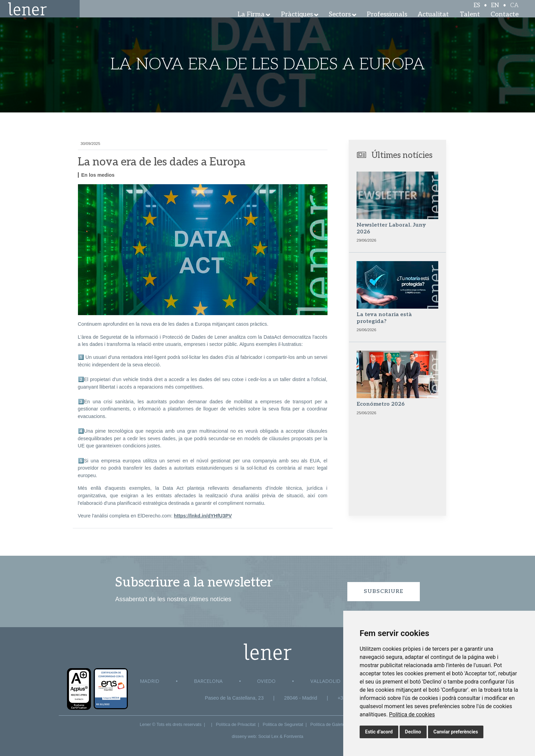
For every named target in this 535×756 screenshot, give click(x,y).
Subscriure (384, 591)
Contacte (505, 24)
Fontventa (293, 736)
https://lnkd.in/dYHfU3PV (203, 516)
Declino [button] (413, 732)
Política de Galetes (329, 724)
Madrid (150, 681)
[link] (412, 714)
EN (495, 11)
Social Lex (268, 736)
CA (514, 11)
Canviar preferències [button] (456, 732)
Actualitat (433, 24)
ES (477, 11)
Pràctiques (297, 24)
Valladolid (325, 681)
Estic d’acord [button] (379, 732)
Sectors (340, 24)
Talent (470, 24)
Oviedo (266, 681)
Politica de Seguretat (283, 724)
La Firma (251, 24)
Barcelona (208, 681)
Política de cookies (412, 714)
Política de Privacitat (236, 724)
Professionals (387, 24)
